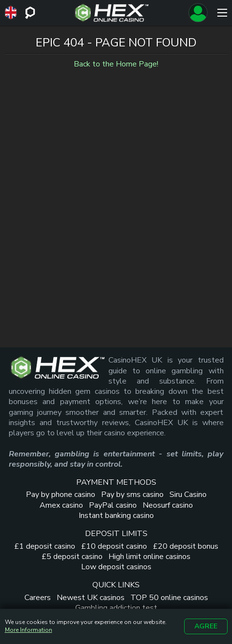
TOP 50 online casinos (169, 598)
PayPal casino (113, 505)
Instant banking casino (116, 515)
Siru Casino (188, 494)
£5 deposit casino (72, 557)
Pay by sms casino (132, 494)
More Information (29, 630)
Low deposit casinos (116, 567)
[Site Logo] (112, 13)
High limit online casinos (149, 557)
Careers (38, 598)
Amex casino (61, 505)
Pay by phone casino (61, 494)
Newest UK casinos (91, 598)
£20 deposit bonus (186, 546)
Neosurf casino (168, 505)
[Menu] (222, 13)
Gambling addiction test (116, 608)
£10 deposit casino (114, 546)
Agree (206, 626)
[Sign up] (198, 13)
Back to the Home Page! (116, 64)
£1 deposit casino (45, 546)
